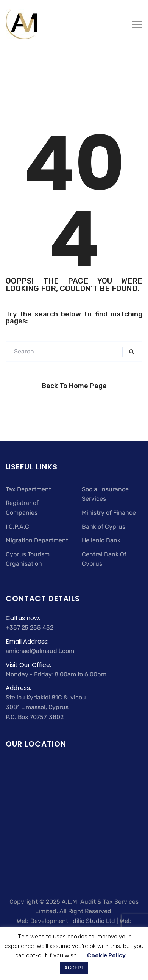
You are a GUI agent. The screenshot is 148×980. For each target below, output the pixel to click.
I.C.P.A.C (17, 527)
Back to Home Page (74, 386)
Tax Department (28, 489)
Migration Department (37, 540)
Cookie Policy (106, 955)
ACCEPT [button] (74, 968)
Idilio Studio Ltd (93, 921)
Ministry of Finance (109, 513)
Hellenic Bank (101, 540)
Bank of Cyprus (104, 527)
